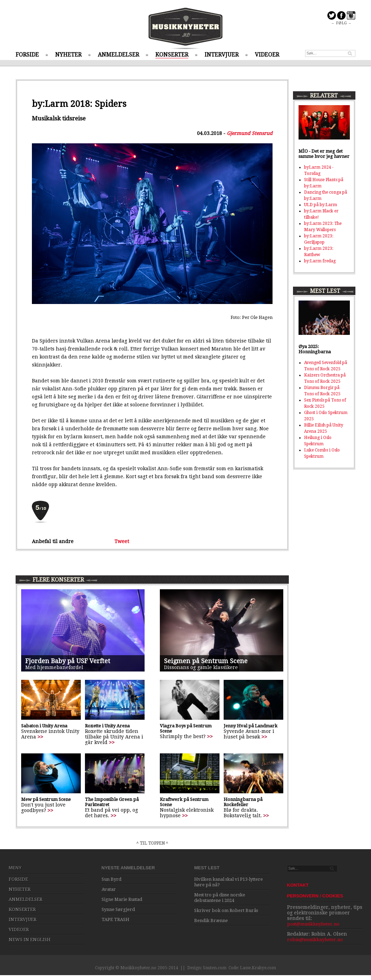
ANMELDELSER (118, 55)
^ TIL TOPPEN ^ (152, 843)
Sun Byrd (111, 879)
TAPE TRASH (115, 919)
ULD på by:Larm (321, 205)
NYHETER (68, 55)
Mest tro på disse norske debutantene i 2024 (220, 898)
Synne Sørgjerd (118, 909)
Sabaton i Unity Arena (44, 726)
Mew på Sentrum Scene (46, 799)
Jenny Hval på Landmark (251, 726)
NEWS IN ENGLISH (30, 940)
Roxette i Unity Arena (107, 726)
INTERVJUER (222, 55)
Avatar (109, 889)
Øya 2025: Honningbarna (315, 349)
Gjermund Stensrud (250, 133)
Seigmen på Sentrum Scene (206, 661)
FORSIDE (27, 55)
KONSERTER (172, 55)
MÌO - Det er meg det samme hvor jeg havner (324, 154)
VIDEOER (267, 55)
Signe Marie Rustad (122, 899)
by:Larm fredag (320, 261)
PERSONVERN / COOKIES (315, 896)
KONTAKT (298, 885)
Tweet (122, 541)
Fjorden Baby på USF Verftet (68, 661)
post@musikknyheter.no (313, 924)
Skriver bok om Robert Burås (226, 910)
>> (40, 737)
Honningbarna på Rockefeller (243, 802)
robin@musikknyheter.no (315, 940)
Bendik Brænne (211, 920)
